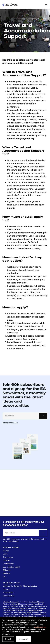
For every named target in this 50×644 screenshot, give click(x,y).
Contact (6, 589)
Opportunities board (11, 567)
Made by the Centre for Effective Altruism (20, 586)
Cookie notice (9, 596)
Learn (5, 554)
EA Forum (7, 573)
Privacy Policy (9, 592)
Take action (8, 557)
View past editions (11, 425)
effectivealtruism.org (10, 602)
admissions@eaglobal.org (21, 139)
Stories (6, 551)
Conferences (8, 564)
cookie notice (40, 627)
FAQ (4, 577)
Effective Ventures (25, 604)
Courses (6, 560)
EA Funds (7, 570)
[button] (46, 4)
